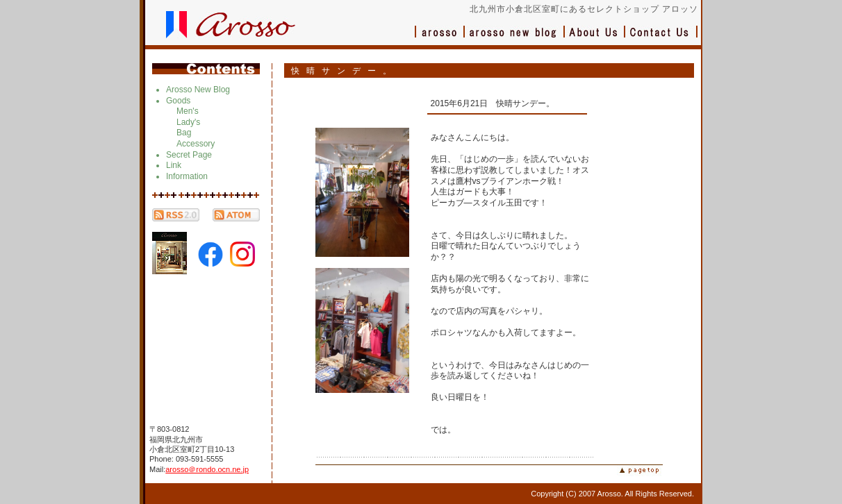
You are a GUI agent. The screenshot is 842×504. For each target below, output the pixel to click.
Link (174, 165)
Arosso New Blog (198, 90)
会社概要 (595, 39)
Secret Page (189, 155)
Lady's (188, 122)
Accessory (196, 144)
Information (187, 176)
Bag (184, 133)
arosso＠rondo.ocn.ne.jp (207, 469)
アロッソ (440, 39)
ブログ (515, 39)
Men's (188, 111)
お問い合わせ (661, 39)
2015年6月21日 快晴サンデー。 (493, 103)
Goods (178, 101)
